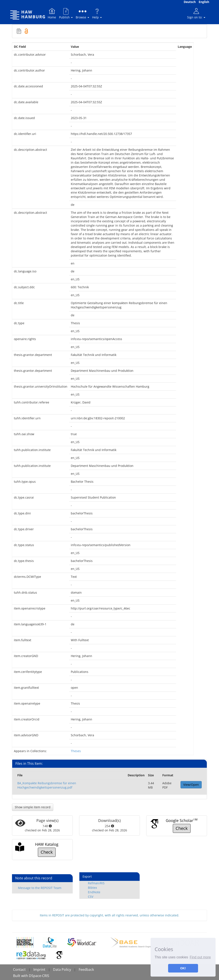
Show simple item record (33, 807)
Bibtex (92, 888)
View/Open (191, 785)
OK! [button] (183, 968)
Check (182, 828)
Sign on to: (196, 13)
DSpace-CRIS (39, 976)
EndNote (94, 892)
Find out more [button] (200, 957)
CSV (91, 897)
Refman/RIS (96, 883)
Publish (66, 13)
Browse (82, 13)
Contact (19, 970)
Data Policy (62, 970)
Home (52, 13)
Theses (76, 751)
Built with (21, 976)
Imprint (39, 970)
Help (97, 13)
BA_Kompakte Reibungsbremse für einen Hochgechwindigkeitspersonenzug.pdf (47, 785)
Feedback (86, 970)
